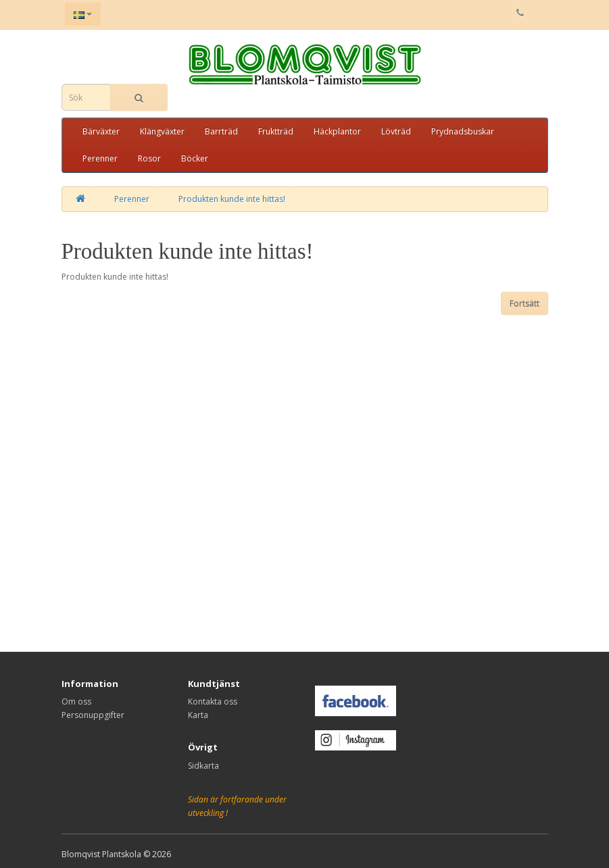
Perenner (100, 158)
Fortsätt (525, 304)
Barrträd (221, 131)
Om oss (76, 701)
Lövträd (396, 131)
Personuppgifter (93, 715)
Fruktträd (276, 131)
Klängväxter (162, 131)
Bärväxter (101, 131)
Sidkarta (203, 766)
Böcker (195, 158)
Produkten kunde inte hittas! (232, 199)
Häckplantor (337, 131)
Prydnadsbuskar (463, 131)
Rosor (149, 158)
